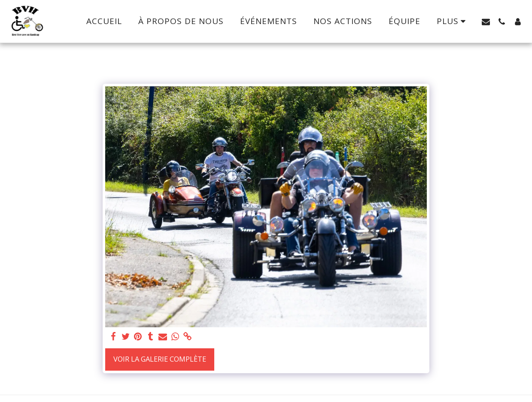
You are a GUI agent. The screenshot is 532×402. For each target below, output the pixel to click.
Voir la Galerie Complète (160, 359)
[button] (486, 21)
